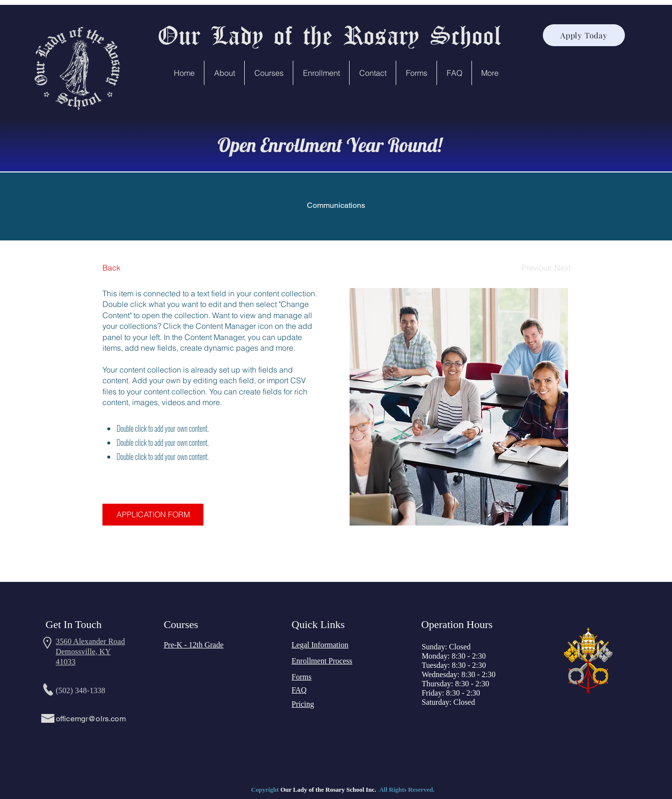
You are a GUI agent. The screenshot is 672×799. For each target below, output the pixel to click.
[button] (224, 73)
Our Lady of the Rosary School (329, 35)
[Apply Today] (584, 35)
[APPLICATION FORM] (153, 515)
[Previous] (537, 268)
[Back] (139, 268)
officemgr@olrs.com (91, 719)
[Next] (563, 268)
